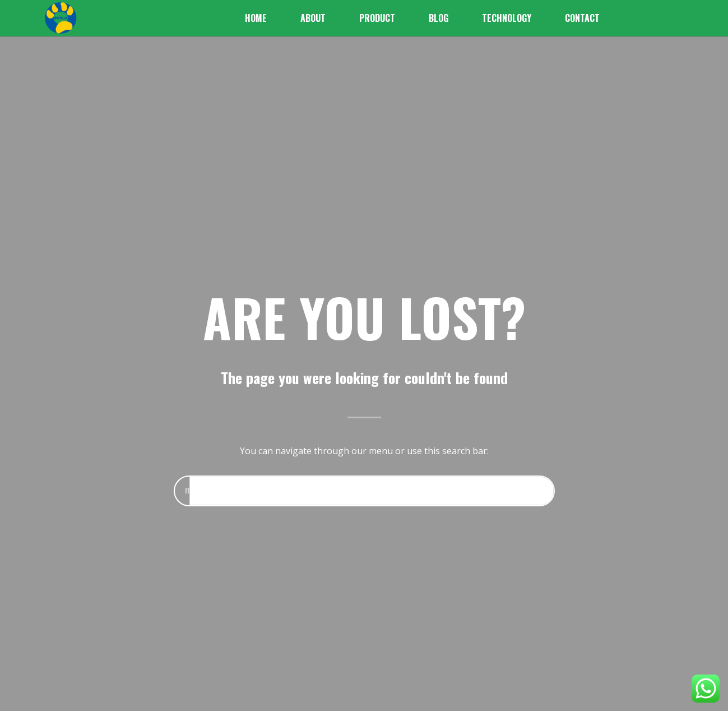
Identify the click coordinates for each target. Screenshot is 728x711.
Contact (582, 18)
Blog (439, 18)
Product (377, 18)
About (313, 18)
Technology (507, 18)
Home (256, 18)
